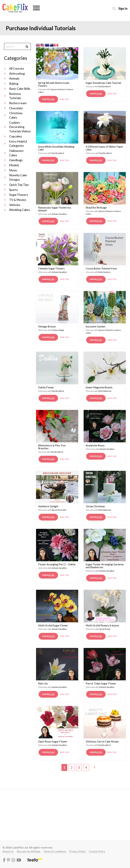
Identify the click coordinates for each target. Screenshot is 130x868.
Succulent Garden (95, 326)
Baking (14, 83)
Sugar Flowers (19, 195)
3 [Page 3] (79, 767)
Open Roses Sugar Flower (53, 741)
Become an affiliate (29, 851)
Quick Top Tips (19, 185)
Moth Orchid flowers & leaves (102, 625)
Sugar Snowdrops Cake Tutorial (103, 83)
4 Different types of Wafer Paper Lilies (104, 148)
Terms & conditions (55, 851)
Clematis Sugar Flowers (51, 268)
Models (14, 165)
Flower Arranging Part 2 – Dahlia (57, 564)
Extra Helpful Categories (18, 144)
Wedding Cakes (19, 210)
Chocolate (16, 108)
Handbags (16, 160)
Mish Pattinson (105, 391)
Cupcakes (16, 136)
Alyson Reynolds (59, 510)
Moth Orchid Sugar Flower (53, 625)
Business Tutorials (15, 96)
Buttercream (18, 103)
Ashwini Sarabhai (59, 214)
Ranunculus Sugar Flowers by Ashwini (55, 209)
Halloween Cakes (16, 153)
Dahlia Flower (46, 387)
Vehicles (15, 205)
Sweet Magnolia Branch (99, 387)
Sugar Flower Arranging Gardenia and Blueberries (105, 566)
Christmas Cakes (16, 115)
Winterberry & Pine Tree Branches (52, 447)
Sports (13, 190)
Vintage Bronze (47, 326)
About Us (8, 851)
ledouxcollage (58, 330)
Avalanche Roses (95, 445)
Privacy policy (78, 851)
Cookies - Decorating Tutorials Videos (20, 127)
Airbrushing (17, 73)
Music (13, 170)
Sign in (123, 8)
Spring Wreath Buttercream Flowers (54, 84)
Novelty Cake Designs (18, 177)
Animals (14, 78)
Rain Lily (43, 683)
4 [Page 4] (86, 767)
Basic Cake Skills (20, 89)
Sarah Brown (105, 629)
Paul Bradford (104, 86)
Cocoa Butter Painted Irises (101, 268)
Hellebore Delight (48, 506)
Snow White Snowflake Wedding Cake (56, 148)
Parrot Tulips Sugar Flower (101, 683)
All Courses (17, 68)
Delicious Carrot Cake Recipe (102, 741)
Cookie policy (97, 851)
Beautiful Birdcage (96, 207)
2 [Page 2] (72, 767)
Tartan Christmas (95, 506)
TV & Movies (18, 200)
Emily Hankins (104, 272)
